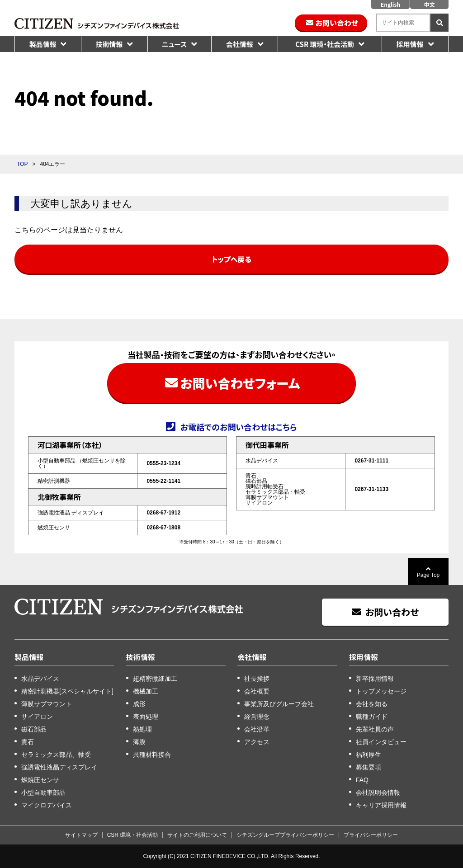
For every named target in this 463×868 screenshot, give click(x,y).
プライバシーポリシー (371, 835)
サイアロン (37, 717)
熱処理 (142, 729)
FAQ (362, 780)
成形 (139, 704)
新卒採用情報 (375, 679)
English (390, 4)
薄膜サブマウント (47, 704)
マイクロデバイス (47, 805)
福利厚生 (369, 755)
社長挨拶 (257, 679)
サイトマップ (81, 835)
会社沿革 (257, 729)
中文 (429, 4)
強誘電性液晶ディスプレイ (59, 767)
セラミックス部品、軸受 (56, 755)
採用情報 (410, 44)
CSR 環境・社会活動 (325, 44)
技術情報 (109, 44)
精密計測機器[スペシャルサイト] (67, 691)
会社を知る (372, 704)
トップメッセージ (381, 691)
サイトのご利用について (197, 835)
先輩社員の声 (375, 729)
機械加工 (146, 691)
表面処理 (146, 717)
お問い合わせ (337, 23)
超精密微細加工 (155, 679)
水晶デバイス (40, 679)
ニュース (174, 44)
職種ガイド (372, 717)
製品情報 (43, 44)
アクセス (257, 742)
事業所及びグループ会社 (279, 704)
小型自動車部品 (43, 793)
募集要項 (369, 767)
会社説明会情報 (378, 793)
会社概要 (257, 691)
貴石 (28, 742)
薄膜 (139, 742)
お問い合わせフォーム (240, 383)
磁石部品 (34, 729)
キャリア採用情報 (381, 805)
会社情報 (240, 44)
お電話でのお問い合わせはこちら (238, 426)
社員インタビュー (381, 742)
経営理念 (257, 717)
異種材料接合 (152, 755)
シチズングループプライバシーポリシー (285, 835)
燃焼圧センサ (40, 780)
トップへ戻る (231, 259)
